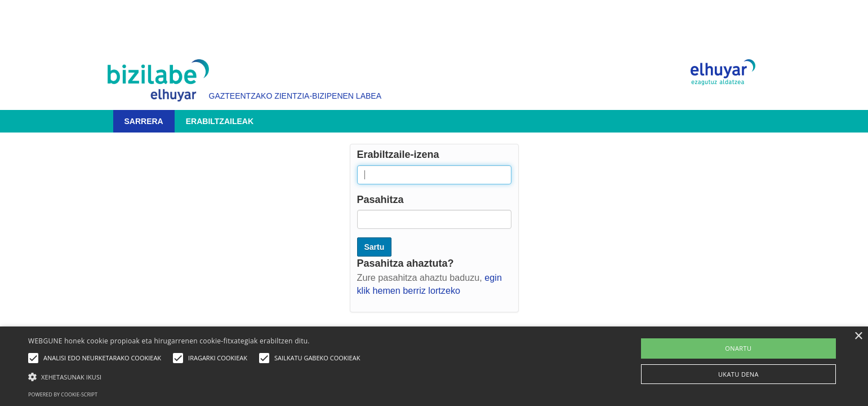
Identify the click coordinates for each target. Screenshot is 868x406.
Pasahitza (380, 200)
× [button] (858, 336)
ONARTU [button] (738, 348)
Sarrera (144, 121)
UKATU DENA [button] (738, 374)
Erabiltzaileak (220, 121)
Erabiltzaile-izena (398, 155)
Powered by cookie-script (63, 394)
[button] (197, 376)
